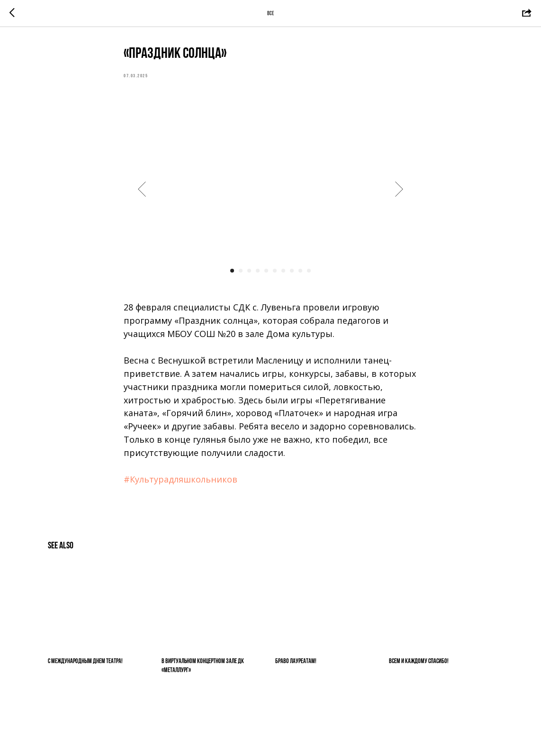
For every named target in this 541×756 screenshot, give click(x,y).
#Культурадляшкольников (180, 479)
